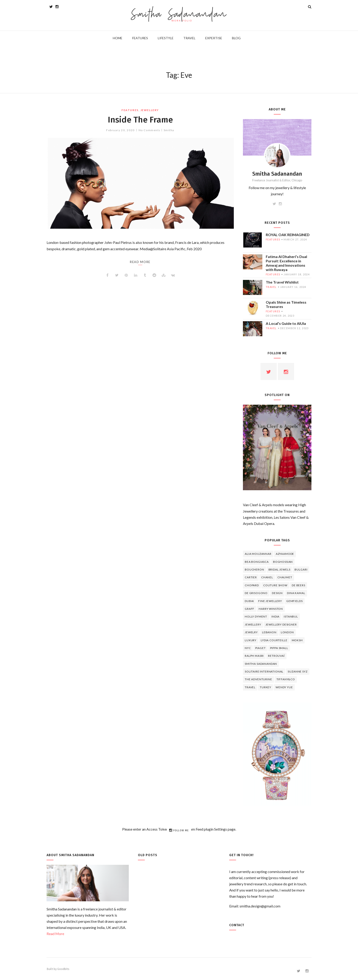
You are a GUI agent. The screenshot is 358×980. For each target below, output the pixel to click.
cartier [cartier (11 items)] (251, 577)
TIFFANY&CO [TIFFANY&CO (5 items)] (286, 679)
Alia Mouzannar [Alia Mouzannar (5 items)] (258, 554)
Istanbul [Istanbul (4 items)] (291, 616)
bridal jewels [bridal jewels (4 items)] (279, 569)
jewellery (150, 110)
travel (271, 287)
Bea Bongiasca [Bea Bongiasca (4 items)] (257, 562)
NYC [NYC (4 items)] (248, 648)
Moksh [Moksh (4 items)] (297, 640)
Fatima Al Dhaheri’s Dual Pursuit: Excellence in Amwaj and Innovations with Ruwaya (286, 263)
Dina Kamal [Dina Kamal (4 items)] (296, 593)
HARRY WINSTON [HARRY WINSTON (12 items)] (271, 609)
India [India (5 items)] (275, 616)
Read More (55, 934)
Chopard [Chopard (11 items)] (252, 585)
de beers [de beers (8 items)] (299, 585)
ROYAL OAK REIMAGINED (288, 235)
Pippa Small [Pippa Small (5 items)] (279, 648)
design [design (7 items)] (277, 593)
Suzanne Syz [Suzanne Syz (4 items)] (297, 671)
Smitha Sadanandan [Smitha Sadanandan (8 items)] (261, 664)
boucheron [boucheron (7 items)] (254, 569)
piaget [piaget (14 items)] (261, 648)
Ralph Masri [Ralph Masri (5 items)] (254, 656)
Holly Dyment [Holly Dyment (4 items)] (256, 616)
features (130, 110)
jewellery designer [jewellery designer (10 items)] (281, 624)
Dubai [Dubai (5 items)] (249, 601)
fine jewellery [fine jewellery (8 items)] (270, 601)
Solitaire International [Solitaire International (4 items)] (264, 671)
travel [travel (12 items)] (250, 687)
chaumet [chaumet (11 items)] (285, 577)
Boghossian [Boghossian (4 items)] (283, 562)
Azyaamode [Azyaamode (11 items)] (285, 554)
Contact (237, 925)
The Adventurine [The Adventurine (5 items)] (258, 679)
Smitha (169, 130)
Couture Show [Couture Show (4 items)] (275, 585)
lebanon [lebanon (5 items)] (269, 632)
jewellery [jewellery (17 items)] (253, 624)
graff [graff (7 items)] (250, 609)
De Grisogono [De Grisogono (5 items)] (256, 593)
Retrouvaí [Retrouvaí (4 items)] (276, 656)
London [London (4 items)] (287, 632)
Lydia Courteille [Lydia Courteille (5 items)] (274, 640)
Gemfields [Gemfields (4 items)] (295, 601)
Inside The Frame (140, 120)
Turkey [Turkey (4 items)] (266, 687)
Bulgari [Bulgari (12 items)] (301, 569)
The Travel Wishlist (282, 282)
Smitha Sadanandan (179, 15)
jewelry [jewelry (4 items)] (251, 632)
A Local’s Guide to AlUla (286, 323)
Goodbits (63, 969)
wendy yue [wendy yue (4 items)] (284, 687)
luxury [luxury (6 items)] (251, 640)
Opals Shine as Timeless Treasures (286, 304)
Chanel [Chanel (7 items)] (267, 577)
